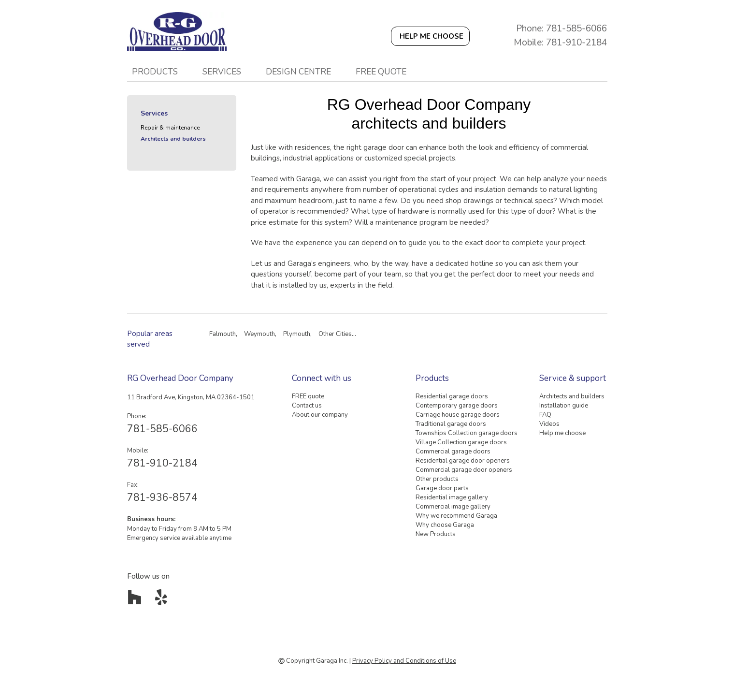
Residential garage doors (452, 396)
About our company (320, 415)
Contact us (307, 406)
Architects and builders (173, 139)
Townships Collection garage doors (467, 433)
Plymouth (297, 334)
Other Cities (335, 334)
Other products (437, 479)
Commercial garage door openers (464, 470)
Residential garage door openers (463, 461)
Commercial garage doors (453, 452)
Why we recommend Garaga (456, 516)
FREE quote (381, 72)
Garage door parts (442, 488)
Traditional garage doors (451, 424)
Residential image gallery (452, 497)
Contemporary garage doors (457, 406)
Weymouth (259, 334)
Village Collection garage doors (461, 442)
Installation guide (564, 406)
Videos (549, 424)
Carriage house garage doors (458, 415)
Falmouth (223, 334)
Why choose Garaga (445, 525)
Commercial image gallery (453, 507)
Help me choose (562, 433)
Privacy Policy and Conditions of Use (404, 661)
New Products (436, 534)
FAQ (545, 415)
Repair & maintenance (170, 128)
